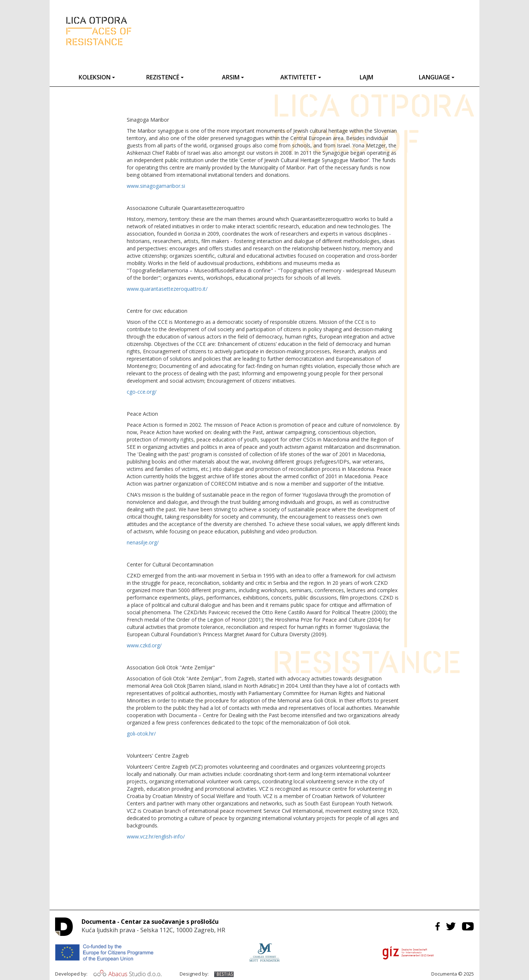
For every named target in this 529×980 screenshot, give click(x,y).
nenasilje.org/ (143, 542)
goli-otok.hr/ (141, 734)
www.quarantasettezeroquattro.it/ (167, 289)
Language (437, 77)
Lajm (366, 77)
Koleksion (97, 77)
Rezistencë (165, 77)
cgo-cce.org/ (142, 392)
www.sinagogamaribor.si (156, 186)
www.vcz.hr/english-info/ (156, 836)
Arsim (233, 77)
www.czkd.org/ (144, 645)
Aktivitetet (301, 77)
